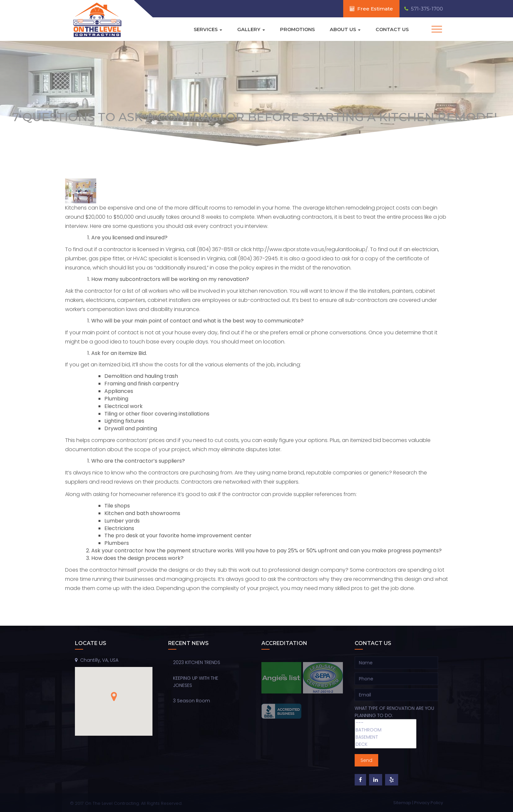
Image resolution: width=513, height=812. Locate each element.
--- (386, 723)
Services (205, 29)
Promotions (296, 29)
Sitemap (403, 803)
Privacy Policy (429, 803)
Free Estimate (371, 9)
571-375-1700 (424, 9)
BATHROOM (386, 730)
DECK (386, 745)
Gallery (248, 29)
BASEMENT (386, 737)
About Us (345, 29)
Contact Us (392, 29)
